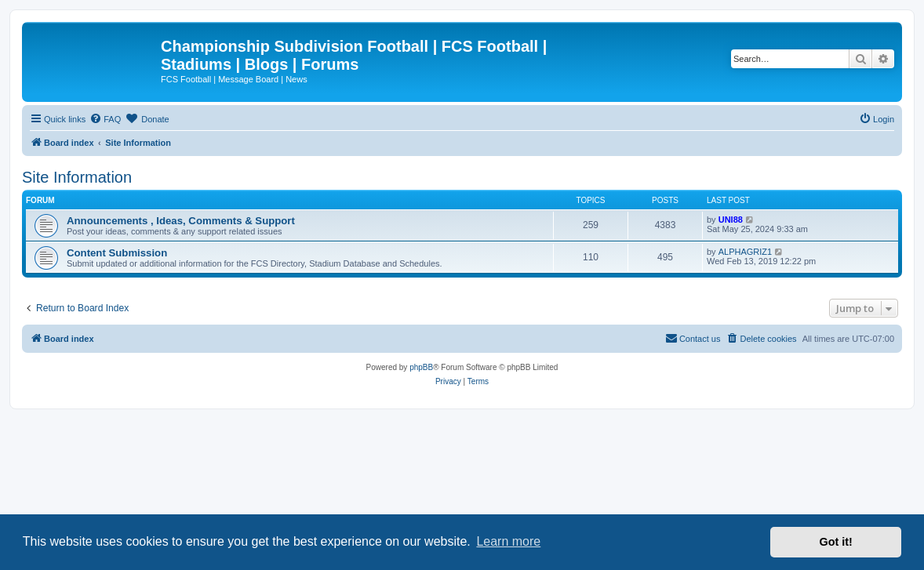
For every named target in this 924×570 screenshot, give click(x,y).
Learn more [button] (508, 541)
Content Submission (117, 253)
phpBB (421, 367)
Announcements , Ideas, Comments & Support (181, 221)
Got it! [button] (836, 542)
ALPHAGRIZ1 (745, 252)
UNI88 (731, 220)
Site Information (77, 177)
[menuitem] (105, 119)
